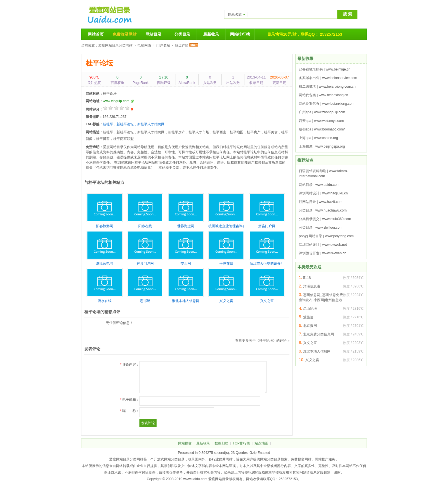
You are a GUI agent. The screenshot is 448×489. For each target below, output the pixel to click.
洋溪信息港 (312, 286)
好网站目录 (307, 202)
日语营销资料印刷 (313, 171)
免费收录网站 (125, 34)
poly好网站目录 (311, 236)
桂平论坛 (99, 63)
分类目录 (182, 34)
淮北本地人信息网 (317, 351)
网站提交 (185, 443)
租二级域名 (307, 86)
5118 (307, 278)
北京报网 (310, 326)
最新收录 (211, 34)
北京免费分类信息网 (319, 334)
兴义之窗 (310, 343)
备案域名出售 (309, 78)
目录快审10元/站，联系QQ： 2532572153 (305, 34)
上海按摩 (306, 146)
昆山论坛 (310, 309)
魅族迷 (308, 317)
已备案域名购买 (311, 69)
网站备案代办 (309, 104)
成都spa (305, 129)
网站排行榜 (240, 34)
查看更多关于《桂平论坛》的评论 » (262, 341)
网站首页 (96, 34)
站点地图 (261, 443)
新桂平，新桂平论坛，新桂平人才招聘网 (134, 124)
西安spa (305, 121)
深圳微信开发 (309, 253)
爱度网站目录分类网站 (115, 45)
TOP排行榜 (241, 443)
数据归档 (221, 443)
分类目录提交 (309, 219)
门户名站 (163, 45)
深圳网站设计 (309, 193)
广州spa (305, 112)
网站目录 (153, 34)
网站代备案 (307, 95)
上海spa (305, 138)
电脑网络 (144, 45)
